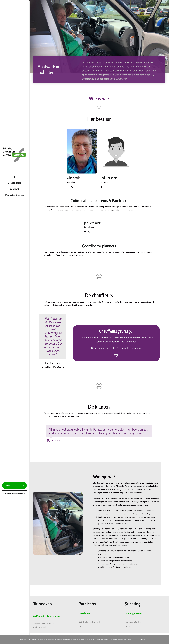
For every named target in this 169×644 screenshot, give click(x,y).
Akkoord (142, 640)
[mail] (68, 187)
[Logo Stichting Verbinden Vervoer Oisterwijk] (15, 148)
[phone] (72, 187)
